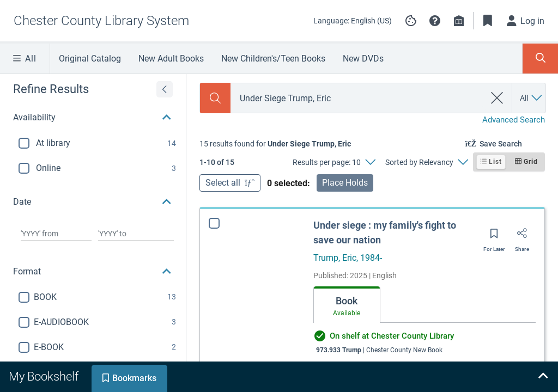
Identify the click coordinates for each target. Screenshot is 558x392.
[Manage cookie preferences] (411, 21)
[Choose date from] (56, 234)
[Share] (522, 237)
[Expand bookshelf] (543, 377)
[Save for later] (494, 237)
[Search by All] (532, 98)
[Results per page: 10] (334, 162)
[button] (435, 21)
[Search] (215, 98)
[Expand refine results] (165, 89)
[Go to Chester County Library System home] (101, 21)
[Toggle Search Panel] (540, 59)
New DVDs (363, 59)
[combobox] (358, 98)
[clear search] (497, 98)
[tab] (347, 305)
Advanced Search (514, 120)
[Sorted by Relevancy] (426, 162)
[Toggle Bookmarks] (488, 21)
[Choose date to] (136, 234)
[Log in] (526, 21)
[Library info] (459, 21)
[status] (275, 144)
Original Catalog (90, 59)
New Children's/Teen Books (273, 59)
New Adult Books (171, 59)
